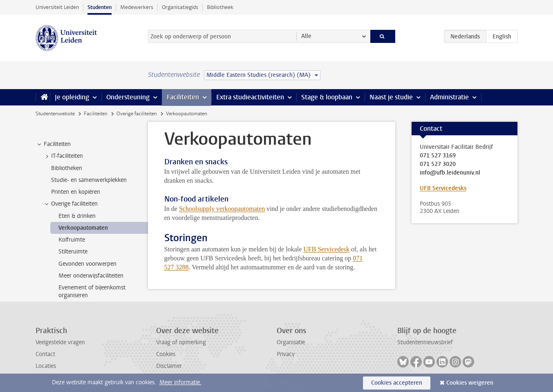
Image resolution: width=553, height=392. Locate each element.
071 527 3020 (438, 164)
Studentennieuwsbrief (425, 342)
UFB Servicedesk (326, 249)
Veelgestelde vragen (60, 342)
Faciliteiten (183, 97)
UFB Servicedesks (443, 188)
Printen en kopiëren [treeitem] (76, 192)
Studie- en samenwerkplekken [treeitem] (89, 180)
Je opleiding (72, 97)
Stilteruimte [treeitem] (73, 252)
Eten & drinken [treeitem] (77, 216)
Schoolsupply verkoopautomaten (222, 209)
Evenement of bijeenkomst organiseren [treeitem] (92, 291)
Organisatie (291, 342)
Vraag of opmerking (181, 342)
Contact (45, 354)
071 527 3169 (438, 156)
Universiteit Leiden (57, 7)
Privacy (286, 354)
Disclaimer (169, 366)
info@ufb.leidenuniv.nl (450, 173)
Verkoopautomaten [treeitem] (83, 228)
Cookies (166, 354)
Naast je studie (391, 97)
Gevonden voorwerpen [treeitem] (87, 264)
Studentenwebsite (55, 114)
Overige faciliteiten (137, 114)
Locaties (46, 366)
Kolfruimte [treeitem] (72, 240)
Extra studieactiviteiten (250, 97)
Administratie (449, 97)
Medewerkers (137, 7)
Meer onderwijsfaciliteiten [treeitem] (91, 276)
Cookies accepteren (397, 383)
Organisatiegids (180, 7)
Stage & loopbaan (327, 97)
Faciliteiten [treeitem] (53, 144)
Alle (306, 36)
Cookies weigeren (470, 383)
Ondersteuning (128, 97)
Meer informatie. (180, 382)
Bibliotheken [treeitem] (67, 168)
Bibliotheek (220, 7)
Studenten (100, 7)
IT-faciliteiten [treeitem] (63, 156)
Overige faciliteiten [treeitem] (71, 204)
